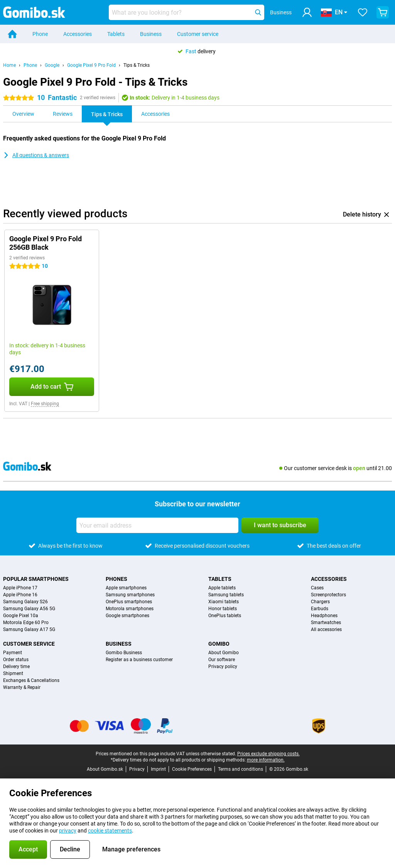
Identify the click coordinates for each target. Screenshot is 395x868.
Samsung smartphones (130, 595)
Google (52, 65)
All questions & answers (36, 155)
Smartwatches (326, 623)
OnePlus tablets (225, 616)
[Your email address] (157, 525)
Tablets (116, 34)
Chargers (320, 602)
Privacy (137, 769)
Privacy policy (223, 667)
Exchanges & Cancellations (31, 680)
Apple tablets (222, 588)
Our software (222, 660)
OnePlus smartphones (129, 602)
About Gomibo (224, 653)
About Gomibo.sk (105, 769)
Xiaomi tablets (224, 602)
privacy (68, 831)
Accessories (78, 34)
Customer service (198, 34)
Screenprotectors (328, 595)
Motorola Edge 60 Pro (26, 623)
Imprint (158, 769)
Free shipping (45, 404)
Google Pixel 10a (21, 616)
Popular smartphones (36, 579)
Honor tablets (223, 609)
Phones (116, 579)
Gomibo (219, 644)
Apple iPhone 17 (20, 588)
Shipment (13, 673)
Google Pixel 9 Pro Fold (91, 65)
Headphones (324, 616)
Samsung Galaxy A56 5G (29, 609)
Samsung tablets (226, 595)
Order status (16, 660)
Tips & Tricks (137, 65)
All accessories (326, 629)
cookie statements (110, 831)
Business (151, 34)
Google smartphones (127, 616)
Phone (40, 34)
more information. (266, 760)
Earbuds (320, 609)
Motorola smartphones (130, 609)
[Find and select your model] (187, 12)
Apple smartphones (126, 588)
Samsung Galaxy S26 (25, 602)
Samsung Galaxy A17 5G (29, 629)
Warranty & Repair (22, 687)
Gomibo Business (124, 653)
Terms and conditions (241, 769)
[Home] (12, 34)
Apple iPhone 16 (20, 595)
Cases (317, 588)
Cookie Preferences (192, 769)
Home (9, 65)
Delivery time (16, 667)
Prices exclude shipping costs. (268, 754)
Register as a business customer (139, 660)
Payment (13, 653)
